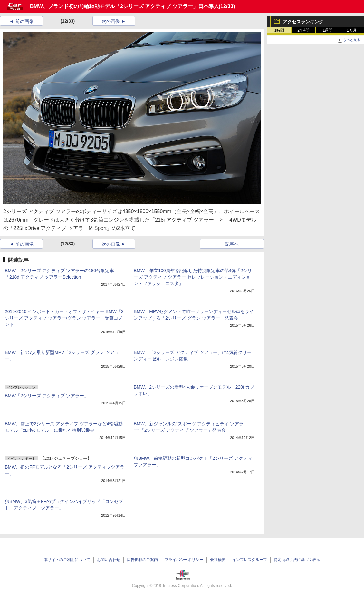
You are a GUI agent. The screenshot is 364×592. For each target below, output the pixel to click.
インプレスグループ (250, 560)
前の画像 (24, 21)
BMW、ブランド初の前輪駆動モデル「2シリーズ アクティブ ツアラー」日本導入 (124, 6)
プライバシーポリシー (184, 560)
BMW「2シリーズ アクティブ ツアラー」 (47, 396)
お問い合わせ (109, 560)
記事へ (232, 244)
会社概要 (218, 560)
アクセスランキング (303, 22)
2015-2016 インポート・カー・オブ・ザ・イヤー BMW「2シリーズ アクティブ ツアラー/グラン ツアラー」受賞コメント (64, 318)
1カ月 (352, 30)
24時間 (303, 30)
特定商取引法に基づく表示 (297, 560)
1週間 (328, 30)
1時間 (279, 30)
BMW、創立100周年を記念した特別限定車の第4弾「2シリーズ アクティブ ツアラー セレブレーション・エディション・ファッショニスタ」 (193, 277)
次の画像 (111, 21)
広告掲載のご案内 (142, 560)
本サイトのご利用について (67, 560)
